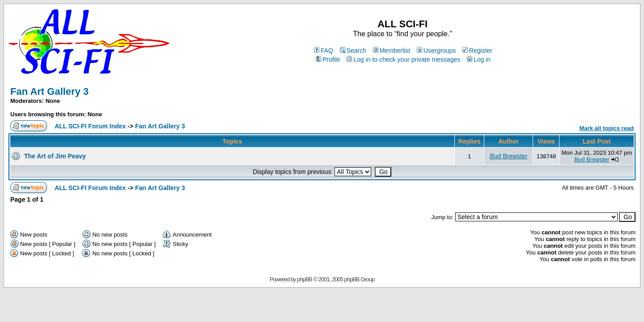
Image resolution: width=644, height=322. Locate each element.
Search (353, 51)
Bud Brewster (508, 156)
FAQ (324, 51)
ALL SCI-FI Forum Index (90, 126)
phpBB (305, 279)
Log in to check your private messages (403, 59)
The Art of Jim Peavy (55, 156)
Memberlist (392, 51)
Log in (479, 59)
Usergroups (436, 51)
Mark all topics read (607, 128)
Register (477, 51)
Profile (328, 59)
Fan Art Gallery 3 (49, 91)
